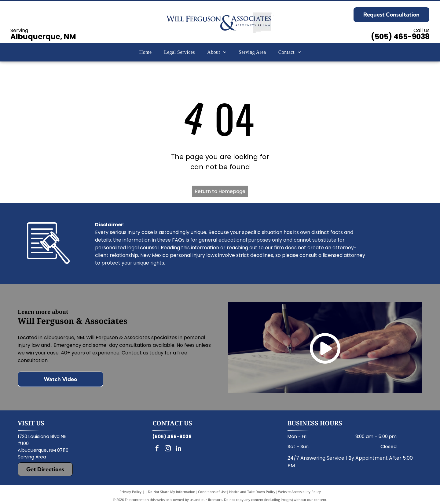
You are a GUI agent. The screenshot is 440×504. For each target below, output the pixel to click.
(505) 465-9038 (400, 37)
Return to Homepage (220, 191)
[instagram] (168, 449)
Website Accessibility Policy (299, 492)
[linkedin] (178, 449)
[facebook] (157, 449)
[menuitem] (146, 52)
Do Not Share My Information (172, 492)
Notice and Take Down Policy (252, 492)
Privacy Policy (130, 492)
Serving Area (32, 457)
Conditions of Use (212, 492)
